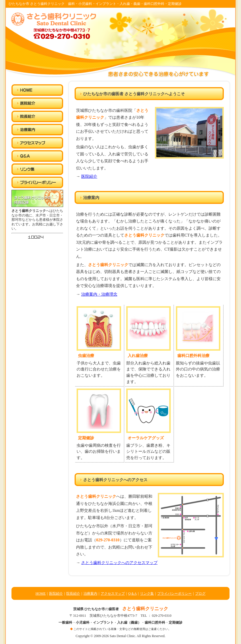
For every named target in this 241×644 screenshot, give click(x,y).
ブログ (200, 594)
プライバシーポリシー (174, 594)
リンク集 (147, 594)
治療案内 (90, 594)
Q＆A (132, 594)
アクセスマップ (113, 594)
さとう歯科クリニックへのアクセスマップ (119, 563)
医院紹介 (89, 176)
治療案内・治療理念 (99, 294)
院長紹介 (73, 594)
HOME (41, 594)
